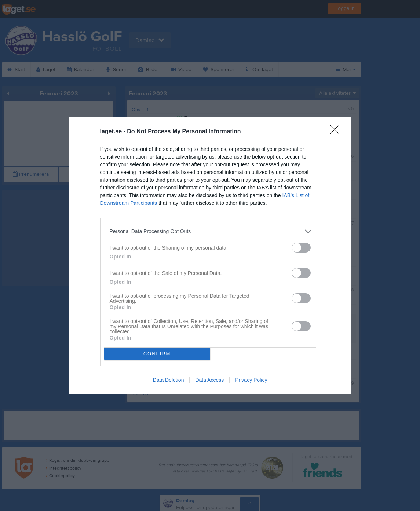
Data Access (209, 380)
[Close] (337, 132)
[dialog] (210, 256)
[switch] (301, 248)
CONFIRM (157, 354)
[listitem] (210, 231)
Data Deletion (169, 380)
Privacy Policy (251, 380)
